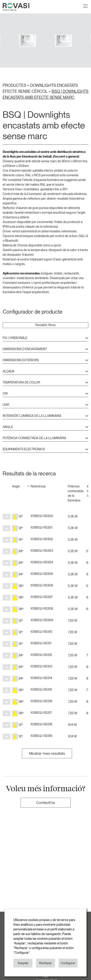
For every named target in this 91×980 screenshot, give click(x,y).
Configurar (68, 963)
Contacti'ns (45, 802)
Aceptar (23, 963)
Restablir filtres (45, 325)
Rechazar (45, 963)
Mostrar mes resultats (47, 753)
